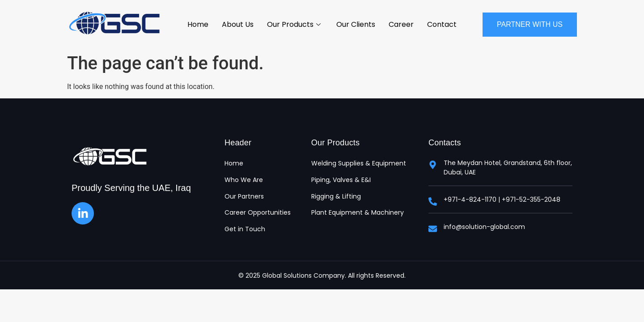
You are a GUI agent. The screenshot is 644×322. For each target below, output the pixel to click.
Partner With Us (530, 24)
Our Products (295, 24)
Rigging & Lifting (336, 197)
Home (198, 24)
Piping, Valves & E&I (341, 180)
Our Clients (356, 24)
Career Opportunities (258, 213)
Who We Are (244, 180)
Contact (442, 24)
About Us (238, 24)
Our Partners (244, 197)
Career (401, 24)
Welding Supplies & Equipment (359, 163)
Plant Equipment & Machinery (358, 213)
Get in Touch (245, 229)
